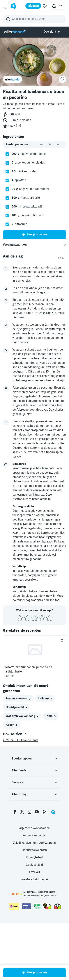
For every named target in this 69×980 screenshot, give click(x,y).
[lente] (51, 773)
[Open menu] (5, 6)
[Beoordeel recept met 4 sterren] (42, 675)
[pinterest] (44, 869)
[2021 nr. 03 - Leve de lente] (34, 798)
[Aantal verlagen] (41, 202)
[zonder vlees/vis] (18, 756)
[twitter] (22, 869)
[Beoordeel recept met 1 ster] (20, 675)
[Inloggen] (33, 6)
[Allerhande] (15, 32)
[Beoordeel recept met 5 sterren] (49, 675)
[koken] (12, 782)
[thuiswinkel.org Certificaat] (47, 963)
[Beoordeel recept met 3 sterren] (35, 675)
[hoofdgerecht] (16, 765)
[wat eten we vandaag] (22, 773)
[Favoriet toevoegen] (62, 698)
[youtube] (37, 869)
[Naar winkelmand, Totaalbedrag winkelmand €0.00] (58, 6)
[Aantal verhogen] (58, 202)
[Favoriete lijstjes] (45, 6)
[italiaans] (45, 756)
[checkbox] (7, 211)
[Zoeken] (34, 19)
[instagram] (29, 869)
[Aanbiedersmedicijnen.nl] (37, 964)
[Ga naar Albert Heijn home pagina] (13, 6)
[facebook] (15, 869)
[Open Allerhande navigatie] (53, 32)
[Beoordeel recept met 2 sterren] (27, 675)
